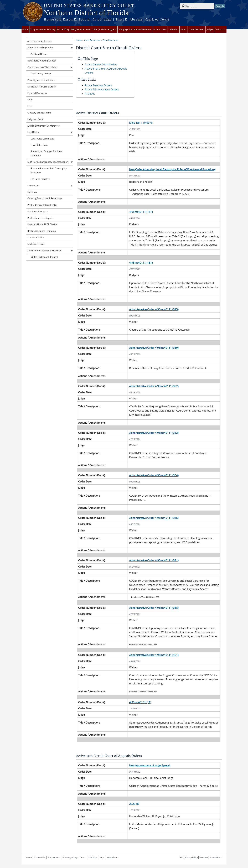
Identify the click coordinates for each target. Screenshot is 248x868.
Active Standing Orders (98, 85)
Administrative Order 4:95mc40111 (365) (154, 518)
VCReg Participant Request (44, 257)
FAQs (30, 100)
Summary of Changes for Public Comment (47, 154)
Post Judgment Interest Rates (42, 205)
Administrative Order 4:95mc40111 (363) (154, 433)
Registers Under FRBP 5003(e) (42, 224)
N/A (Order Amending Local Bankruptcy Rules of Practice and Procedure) (172, 169)
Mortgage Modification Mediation (135, 29)
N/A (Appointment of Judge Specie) (150, 765)
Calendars (174, 29)
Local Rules (33, 132)
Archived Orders (39, 54)
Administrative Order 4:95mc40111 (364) (154, 475)
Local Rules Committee (42, 139)
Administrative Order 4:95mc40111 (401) (154, 655)
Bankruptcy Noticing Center (42, 61)
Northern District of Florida (86, 13)
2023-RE (134, 804)
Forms (184, 29)
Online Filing (63, 29)
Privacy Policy (191, 857)
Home (25, 29)
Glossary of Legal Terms (39, 113)
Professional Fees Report (40, 218)
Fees (30, 106)
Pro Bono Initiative (40, 179)
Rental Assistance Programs (42, 231)
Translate (204, 857)
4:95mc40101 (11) (140, 702)
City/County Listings (41, 74)
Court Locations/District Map (42, 67)
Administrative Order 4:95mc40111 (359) (154, 348)
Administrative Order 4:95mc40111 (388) (154, 608)
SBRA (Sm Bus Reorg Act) (104, 29)
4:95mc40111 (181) (141, 263)
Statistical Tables (36, 238)
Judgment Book (35, 119)
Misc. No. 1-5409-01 (141, 123)
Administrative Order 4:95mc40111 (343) (154, 309)
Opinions (32, 192)
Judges (210, 29)
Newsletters (33, 186)
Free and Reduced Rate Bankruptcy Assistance (49, 171)
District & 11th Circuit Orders (42, 87)
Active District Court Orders (101, 64)
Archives (90, 93)
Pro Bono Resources (38, 212)
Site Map (93, 857)
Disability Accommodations (41, 80)
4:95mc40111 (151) (141, 212)
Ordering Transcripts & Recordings (45, 198)
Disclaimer (112, 857)
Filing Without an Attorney (43, 29)
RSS (182, 857)
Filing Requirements (81, 29)
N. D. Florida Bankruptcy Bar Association (48, 162)
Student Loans (160, 29)
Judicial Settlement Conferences (43, 126)
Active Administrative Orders (102, 89)
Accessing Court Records (40, 41)
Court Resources (197, 29)
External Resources (37, 93)
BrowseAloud (216, 857)
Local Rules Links (39, 145)
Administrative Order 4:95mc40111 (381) (154, 560)
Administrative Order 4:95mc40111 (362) (154, 386)
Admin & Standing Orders (40, 48)
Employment (54, 857)
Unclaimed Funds (36, 244)
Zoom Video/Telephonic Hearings (44, 251)
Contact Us (220, 29)
